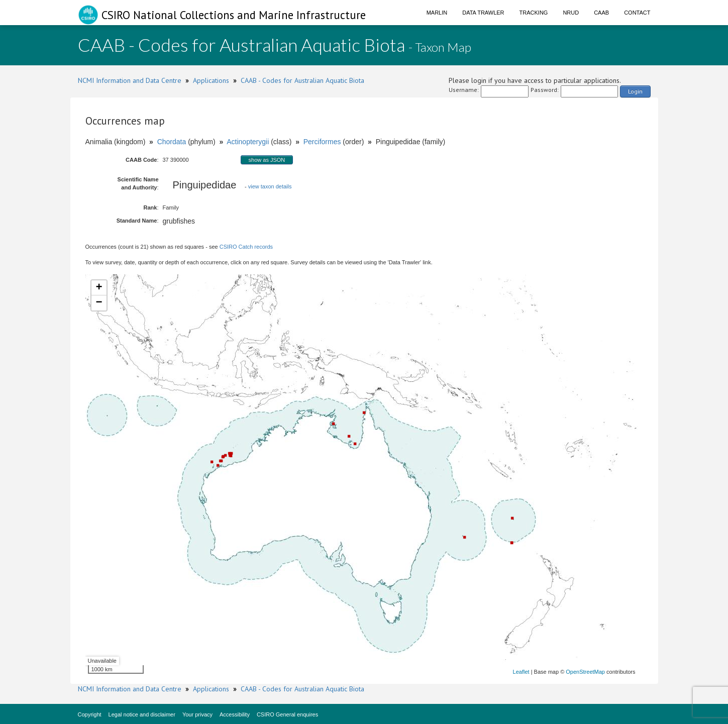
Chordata (172, 142)
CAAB (601, 13)
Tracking (534, 13)
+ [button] (99, 288)
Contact (637, 13)
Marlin (437, 13)
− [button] (99, 303)
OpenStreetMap (585, 672)
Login (635, 91)
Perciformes (322, 142)
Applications (211, 80)
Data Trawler (483, 13)
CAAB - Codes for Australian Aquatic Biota (302, 80)
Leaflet (521, 672)
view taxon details (270, 186)
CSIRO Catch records (246, 247)
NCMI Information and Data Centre (130, 80)
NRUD (571, 13)
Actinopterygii (248, 142)
